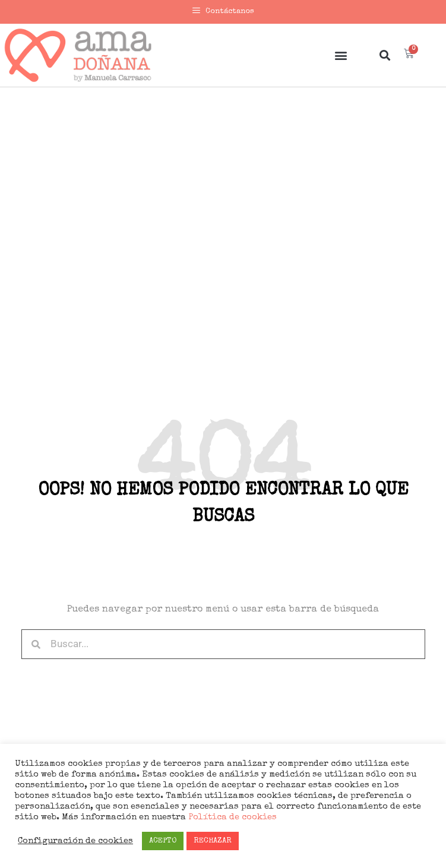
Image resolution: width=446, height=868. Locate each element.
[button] (341, 55)
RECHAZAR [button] (213, 841)
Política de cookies (231, 818)
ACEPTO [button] (163, 841)
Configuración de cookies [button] (75, 841)
